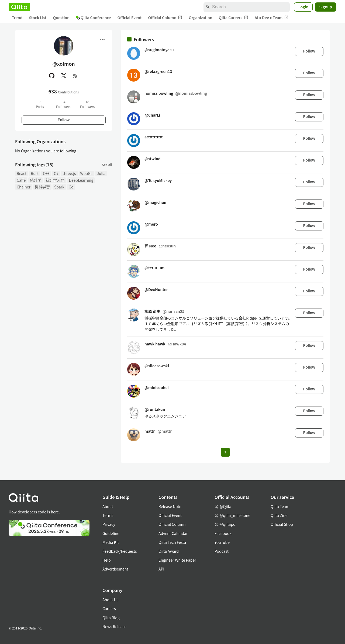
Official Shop (282, 524)
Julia (101, 173)
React (22, 173)
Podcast (222, 551)
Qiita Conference (94, 17)
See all (107, 165)
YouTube (222, 542)
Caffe (21, 180)
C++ (46, 173)
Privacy (109, 524)
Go (71, 187)
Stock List (38, 17)
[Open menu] (102, 39)
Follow (64, 120)
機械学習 (42, 187)
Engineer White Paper (177, 560)
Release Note (170, 506)
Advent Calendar (173, 533)
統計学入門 (55, 180)
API (161, 569)
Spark (59, 187)
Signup (326, 7)
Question (61, 17)
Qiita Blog (111, 618)
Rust (35, 173)
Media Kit (111, 542)
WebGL (87, 173)
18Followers (87, 104)
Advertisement (115, 569)
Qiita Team (280, 506)
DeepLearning (81, 180)
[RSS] (75, 76)
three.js (69, 173)
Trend (17, 17)
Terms (108, 515)
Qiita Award (169, 551)
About (108, 506)
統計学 (36, 180)
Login (303, 7)
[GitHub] (52, 76)
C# (56, 173)
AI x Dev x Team (272, 18)
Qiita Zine (279, 515)
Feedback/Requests (120, 551)
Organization (200, 17)
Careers (109, 608)
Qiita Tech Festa (172, 542)
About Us (110, 600)
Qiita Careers (234, 18)
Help (107, 560)
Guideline (111, 533)
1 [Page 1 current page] (225, 452)
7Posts (40, 104)
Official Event (129, 17)
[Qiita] (19, 7)
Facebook (223, 533)
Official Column (165, 18)
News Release (114, 626)
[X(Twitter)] (64, 76)
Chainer (24, 187)
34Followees (64, 104)
